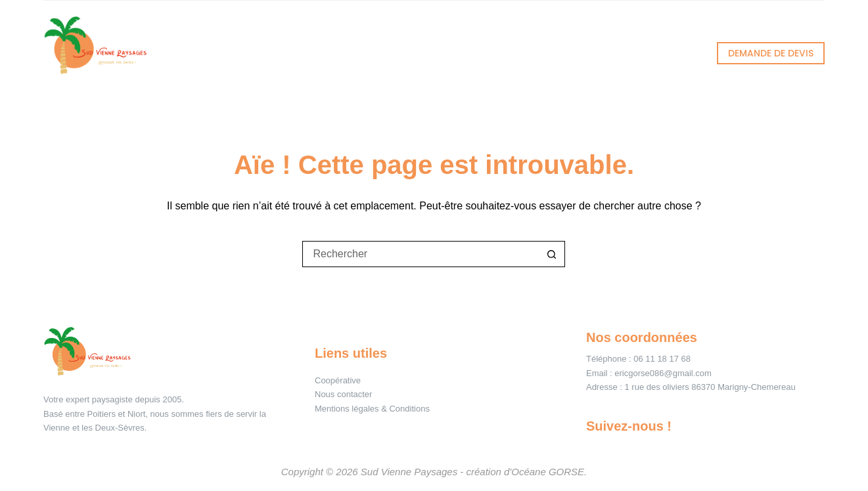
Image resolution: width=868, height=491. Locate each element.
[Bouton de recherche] (552, 254)
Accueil (224, 53)
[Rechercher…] (421, 254)
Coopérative (338, 380)
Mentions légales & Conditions (372, 409)
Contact (642, 53)
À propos (546, 53)
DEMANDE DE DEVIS (771, 53)
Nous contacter (343, 394)
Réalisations (437, 53)
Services (325, 53)
